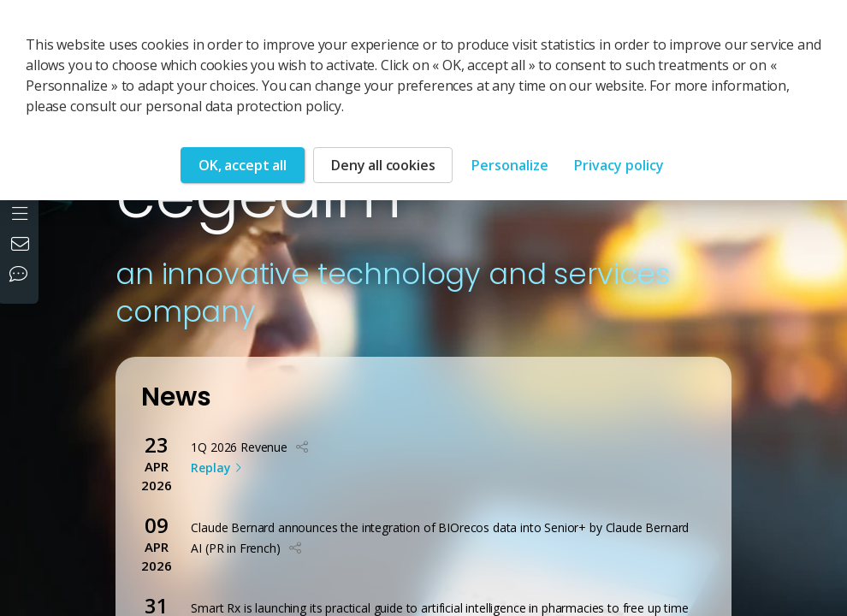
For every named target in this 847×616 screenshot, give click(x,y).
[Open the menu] (22, 212)
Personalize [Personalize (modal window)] (510, 165)
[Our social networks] (22, 275)
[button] (302, 447)
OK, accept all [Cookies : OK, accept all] (243, 165)
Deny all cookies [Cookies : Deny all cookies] (383, 165)
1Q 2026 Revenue (239, 447)
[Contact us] (22, 246)
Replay (210, 468)
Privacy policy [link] (619, 165)
